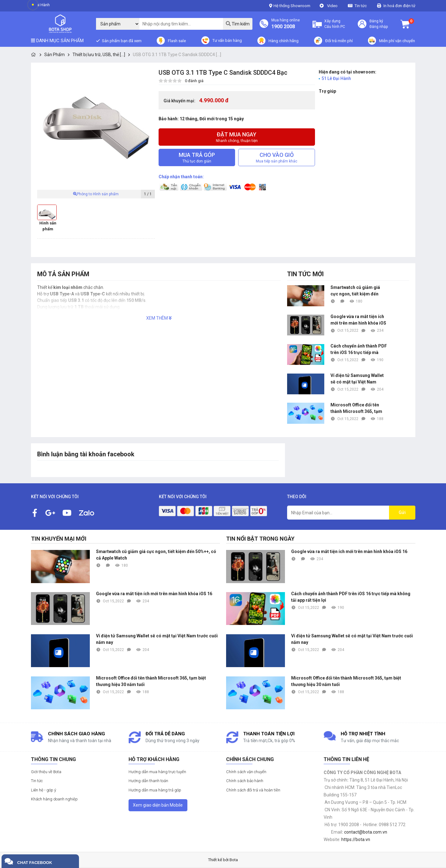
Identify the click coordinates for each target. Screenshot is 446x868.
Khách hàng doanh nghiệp (54, 799)
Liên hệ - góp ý (44, 790)
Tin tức (361, 6)
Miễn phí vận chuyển (397, 41)
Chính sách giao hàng (77, 734)
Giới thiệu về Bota (46, 772)
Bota (234, 860)
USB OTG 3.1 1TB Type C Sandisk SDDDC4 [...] (177, 55)
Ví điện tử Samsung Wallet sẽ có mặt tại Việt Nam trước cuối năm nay (357, 379)
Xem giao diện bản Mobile (158, 805)
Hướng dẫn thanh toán (148, 781)
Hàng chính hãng (284, 41)
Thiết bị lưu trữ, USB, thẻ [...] (99, 55)
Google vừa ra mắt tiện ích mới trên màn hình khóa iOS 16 (358, 320)
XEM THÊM (159, 318)
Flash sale (177, 41)
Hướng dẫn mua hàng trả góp (155, 790)
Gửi (402, 512)
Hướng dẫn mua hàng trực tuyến (157, 772)
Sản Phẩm (55, 55)
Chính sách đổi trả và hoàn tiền (253, 790)
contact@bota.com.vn (366, 832)
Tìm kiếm (238, 24)
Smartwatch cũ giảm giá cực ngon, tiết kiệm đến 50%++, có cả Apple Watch (357, 291)
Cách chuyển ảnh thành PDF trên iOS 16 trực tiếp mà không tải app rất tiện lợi (359, 350)
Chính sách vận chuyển (246, 772)
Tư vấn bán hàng (227, 40)
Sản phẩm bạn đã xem (121, 41)
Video (332, 6)
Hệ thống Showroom (290, 6)
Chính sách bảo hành (245, 781)
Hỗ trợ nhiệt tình (363, 734)
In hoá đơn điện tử (399, 6)
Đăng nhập (379, 27)
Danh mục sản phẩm (57, 41)
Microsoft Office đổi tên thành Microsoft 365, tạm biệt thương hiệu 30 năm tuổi (356, 409)
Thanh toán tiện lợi (269, 734)
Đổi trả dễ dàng (165, 734)
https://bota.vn (356, 839)
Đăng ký (376, 21)
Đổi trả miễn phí (339, 41)
